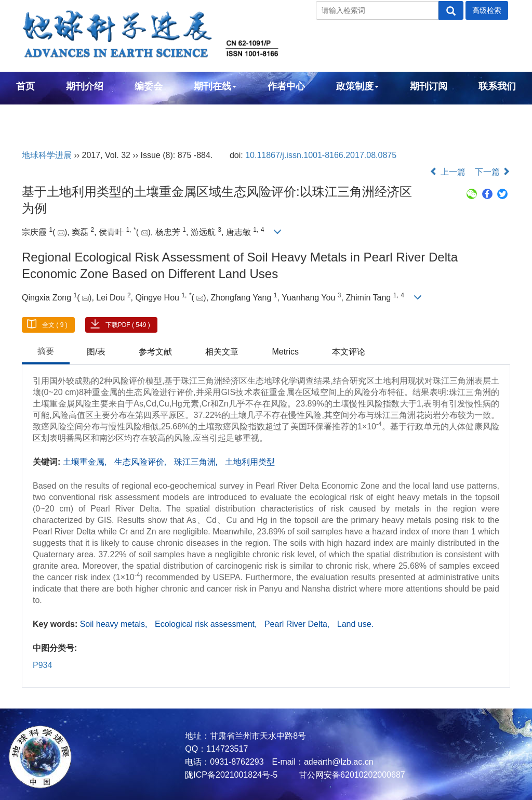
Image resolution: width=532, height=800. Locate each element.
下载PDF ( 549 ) (128, 325)
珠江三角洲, (197, 462)
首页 (25, 86)
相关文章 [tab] (222, 352)
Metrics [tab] (285, 352)
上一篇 (447, 172)
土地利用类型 (250, 462)
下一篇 (493, 172)
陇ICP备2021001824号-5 (231, 775)
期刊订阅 (429, 86)
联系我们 (497, 86)
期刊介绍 (85, 86)
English (33, 114)
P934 (42, 665)
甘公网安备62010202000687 (351, 775)
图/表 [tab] (96, 352)
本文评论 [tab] (349, 352)
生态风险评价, (142, 462)
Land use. (355, 624)
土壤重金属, (86, 462)
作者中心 (286, 86)
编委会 (149, 86)
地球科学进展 (47, 155)
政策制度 (357, 86)
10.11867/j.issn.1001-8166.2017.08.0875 (321, 155)
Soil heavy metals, (115, 624)
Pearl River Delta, (298, 624)
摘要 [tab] (46, 351)
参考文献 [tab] (155, 352)
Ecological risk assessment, (207, 624)
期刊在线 (215, 86)
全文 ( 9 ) (55, 325)
